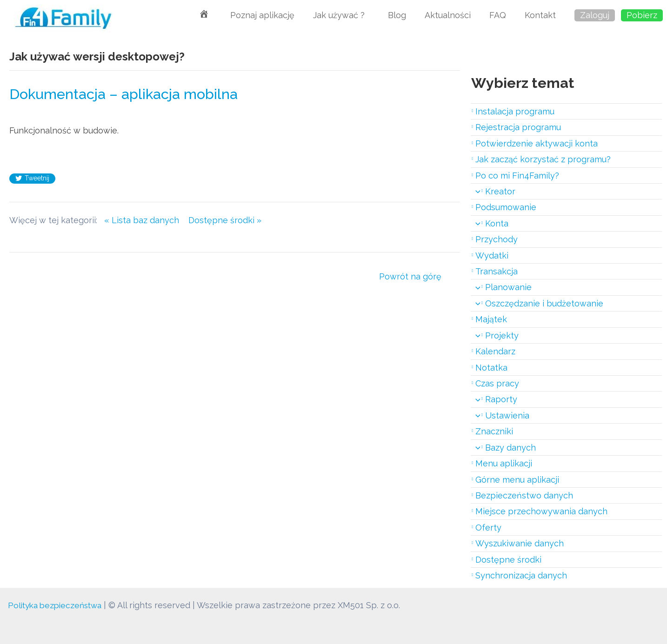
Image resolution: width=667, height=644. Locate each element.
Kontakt (540, 15)
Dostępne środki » (225, 220)
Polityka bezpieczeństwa (58, 605)
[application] (476, 191)
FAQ (498, 15)
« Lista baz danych (146, 220)
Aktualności (448, 15)
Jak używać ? (341, 15)
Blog (397, 15)
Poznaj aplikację (262, 15)
